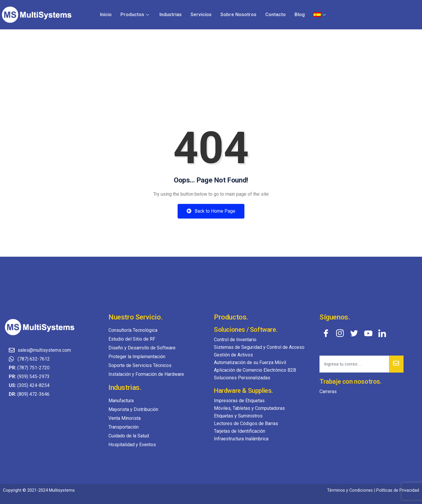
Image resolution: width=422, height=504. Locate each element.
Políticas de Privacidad (398, 490)
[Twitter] (354, 333)
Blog (300, 15)
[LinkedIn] (382, 333)
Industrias (172, 15)
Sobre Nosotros (239, 15)
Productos (138, 15)
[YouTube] (368, 333)
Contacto (276, 15)
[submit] (396, 364)
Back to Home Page (211, 211)
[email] (354, 364)
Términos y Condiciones (349, 490)
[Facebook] (326, 333)
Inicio (109, 15)
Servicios (202, 15)
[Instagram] (340, 333)
